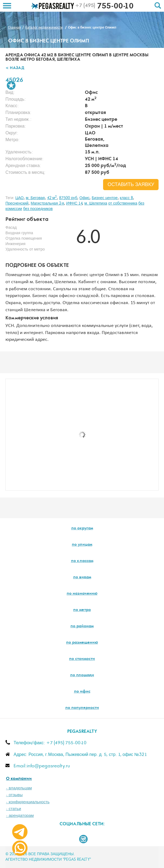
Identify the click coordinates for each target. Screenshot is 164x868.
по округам (82, 529)
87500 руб (68, 198)
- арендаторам (20, 816)
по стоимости (82, 659)
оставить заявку (131, 185)
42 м (52, 198)
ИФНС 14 (74, 203)
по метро (82, 610)
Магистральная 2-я (47, 203)
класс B (126, 198)
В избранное (11, 85)
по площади (82, 675)
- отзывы (14, 795)
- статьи (13, 809)
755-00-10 (104, 7)
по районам (82, 626)
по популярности (82, 708)
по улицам (82, 545)
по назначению (82, 594)
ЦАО (19, 198)
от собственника (123, 203)
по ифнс (82, 692)
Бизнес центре (105, 198)
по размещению (82, 643)
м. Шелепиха (96, 203)
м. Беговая (35, 198)
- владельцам (19, 788)
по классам (82, 561)
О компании (19, 779)
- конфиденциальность (28, 802)
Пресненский (17, 203)
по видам (82, 577)
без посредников (38, 209)
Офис (84, 198)
